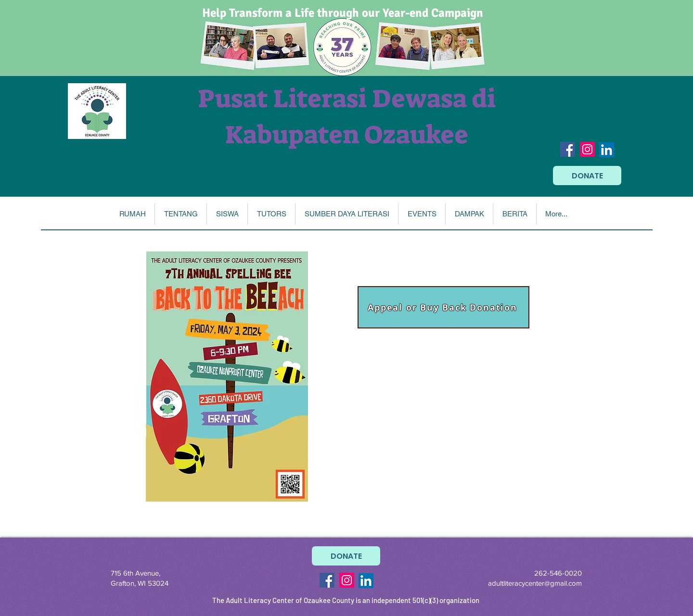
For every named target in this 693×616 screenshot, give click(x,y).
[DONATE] (587, 176)
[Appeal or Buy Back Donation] (443, 307)
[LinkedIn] (607, 150)
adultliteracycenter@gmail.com (535, 583)
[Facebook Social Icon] (568, 149)
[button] (180, 214)
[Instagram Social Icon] (587, 149)
